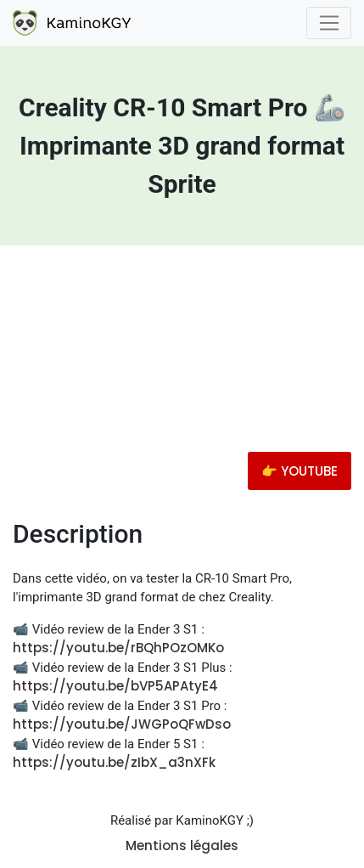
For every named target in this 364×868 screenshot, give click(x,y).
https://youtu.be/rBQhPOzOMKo (118, 648)
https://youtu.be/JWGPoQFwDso (122, 724)
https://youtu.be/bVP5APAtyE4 (115, 686)
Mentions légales (182, 845)
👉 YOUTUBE (300, 471)
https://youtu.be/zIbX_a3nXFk (114, 762)
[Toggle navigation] (329, 23)
